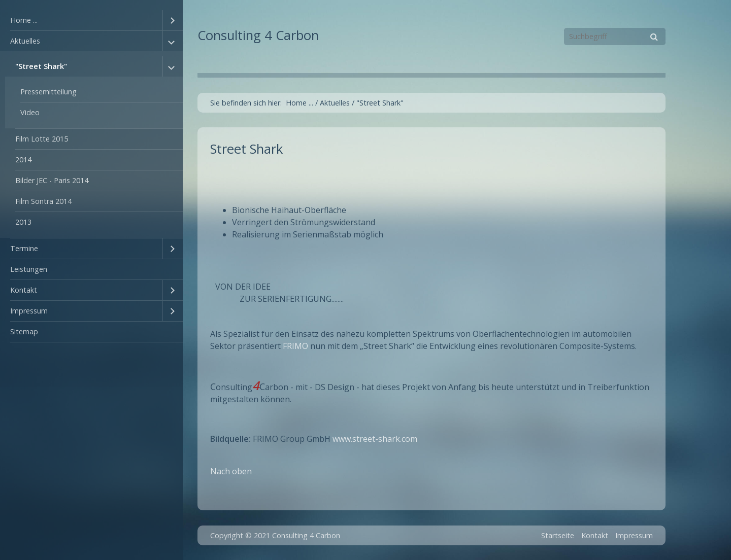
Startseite (558, 535)
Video (30, 112)
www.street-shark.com (375, 439)
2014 (23, 160)
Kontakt (24, 290)
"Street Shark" (41, 66)
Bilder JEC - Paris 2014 (52, 180)
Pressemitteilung (48, 92)
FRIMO (295, 346)
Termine (24, 248)
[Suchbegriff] (615, 37)
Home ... (24, 20)
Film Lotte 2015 (42, 139)
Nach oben (231, 471)
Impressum (29, 311)
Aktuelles (25, 41)
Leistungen (29, 269)
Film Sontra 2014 (43, 201)
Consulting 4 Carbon (258, 35)
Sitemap (24, 331)
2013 (23, 222)
